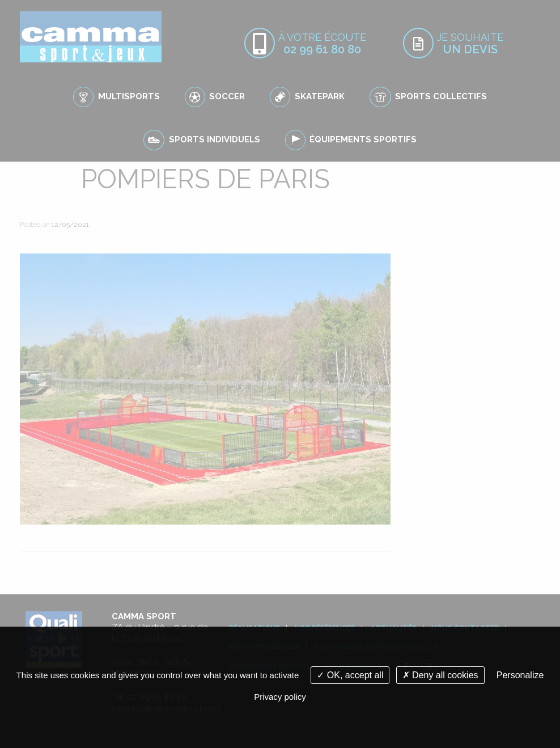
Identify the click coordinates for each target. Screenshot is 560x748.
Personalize (520, 675)
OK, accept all (350, 675)
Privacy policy (280, 697)
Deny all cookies (440, 675)
